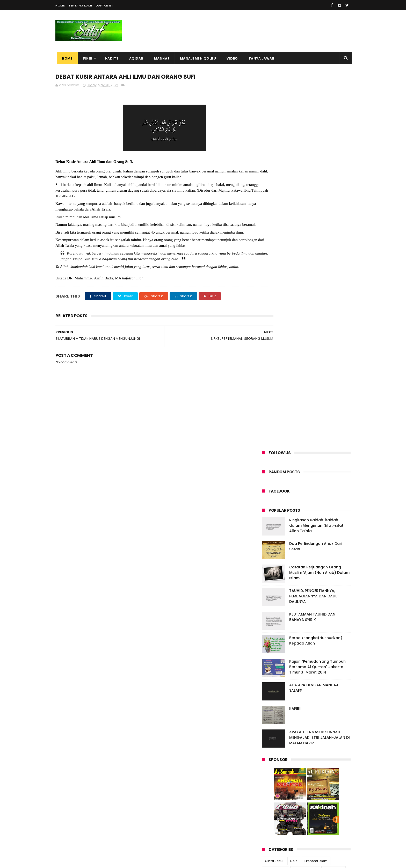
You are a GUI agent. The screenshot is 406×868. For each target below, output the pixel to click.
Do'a (294, 484)
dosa (284, 504)
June (277, 592)
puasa (323, 532)
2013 (272, 703)
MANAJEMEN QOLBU (197, 58)
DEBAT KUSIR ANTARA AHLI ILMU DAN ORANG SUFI (305, 615)
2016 (272, 681)
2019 (272, 660)
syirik (310, 542)
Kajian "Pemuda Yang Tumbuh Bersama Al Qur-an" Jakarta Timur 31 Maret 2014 (317, 290)
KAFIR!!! (296, 332)
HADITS (111, 58)
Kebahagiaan (275, 494)
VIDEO (231, 58)
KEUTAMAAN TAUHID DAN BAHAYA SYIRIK (312, 240)
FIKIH (86, 58)
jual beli (287, 513)
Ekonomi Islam (316, 484)
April (277, 637)
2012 (272, 710)
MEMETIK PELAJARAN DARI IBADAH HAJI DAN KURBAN (314, 811)
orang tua (273, 532)
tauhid (270, 551)
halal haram (331, 504)
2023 (273, 579)
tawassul (290, 551)
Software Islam (305, 494)
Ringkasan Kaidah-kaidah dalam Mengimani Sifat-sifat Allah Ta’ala (316, 149)
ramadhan (273, 542)
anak (269, 504)
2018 (272, 667)
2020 (273, 653)
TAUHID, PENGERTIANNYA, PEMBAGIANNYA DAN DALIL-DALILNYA (314, 220)
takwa (326, 542)
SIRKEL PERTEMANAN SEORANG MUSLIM (308, 605)
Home (60, 5)
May (276, 599)
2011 (272, 717)
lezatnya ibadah (278, 523)
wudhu (310, 551)
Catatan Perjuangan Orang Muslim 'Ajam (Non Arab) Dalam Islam (319, 196)
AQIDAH (135, 58)
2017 (272, 674)
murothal (306, 523)
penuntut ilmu (299, 532)
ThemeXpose (85, 862)
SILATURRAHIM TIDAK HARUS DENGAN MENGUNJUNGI (306, 626)
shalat (294, 542)
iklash (269, 513)
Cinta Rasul (274, 484)
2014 (273, 696)
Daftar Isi (104, 5)
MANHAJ (160, 58)
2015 (272, 688)
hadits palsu (305, 504)
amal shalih (334, 494)
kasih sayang (311, 513)
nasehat (327, 523)
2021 (272, 646)
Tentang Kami (80, 5)
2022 (273, 586)
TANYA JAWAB (260, 58)
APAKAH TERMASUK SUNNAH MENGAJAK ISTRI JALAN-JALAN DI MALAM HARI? (320, 361)
